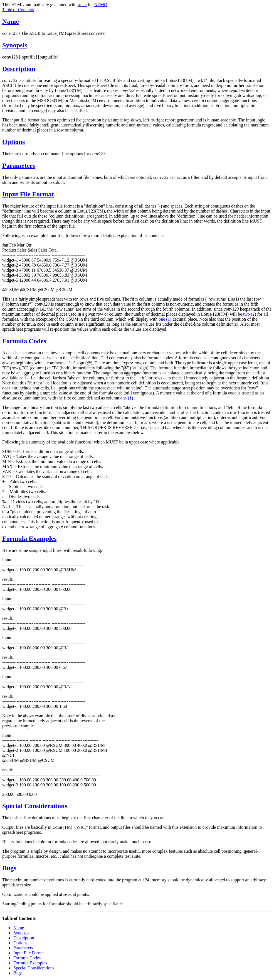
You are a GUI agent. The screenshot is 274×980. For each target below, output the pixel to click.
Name (11, 21)
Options (13, 142)
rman (82, 5)
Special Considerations (35, 806)
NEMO (101, 5)
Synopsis (15, 45)
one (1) (165, 319)
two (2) (250, 314)
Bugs (9, 868)
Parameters (19, 165)
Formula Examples (29, 538)
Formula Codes (24, 341)
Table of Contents (18, 10)
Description (19, 69)
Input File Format (28, 194)
